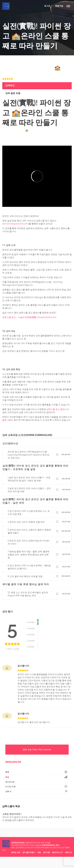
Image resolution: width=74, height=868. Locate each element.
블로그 (6, 420)
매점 (39, 852)
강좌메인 (10, 86)
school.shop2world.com (16, 224)
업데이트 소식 (57, 852)
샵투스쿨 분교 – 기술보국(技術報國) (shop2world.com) (29, 317)
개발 (22, 61)
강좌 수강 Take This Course (37, 750)
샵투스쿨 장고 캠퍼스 (57, 409)
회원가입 (59, 6)
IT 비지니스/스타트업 (11, 61)
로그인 (47, 6)
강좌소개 (68, 852)
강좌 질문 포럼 (13, 93)
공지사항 (46, 852)
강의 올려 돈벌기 (29, 852)
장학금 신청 (16, 852)
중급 (7, 777)
